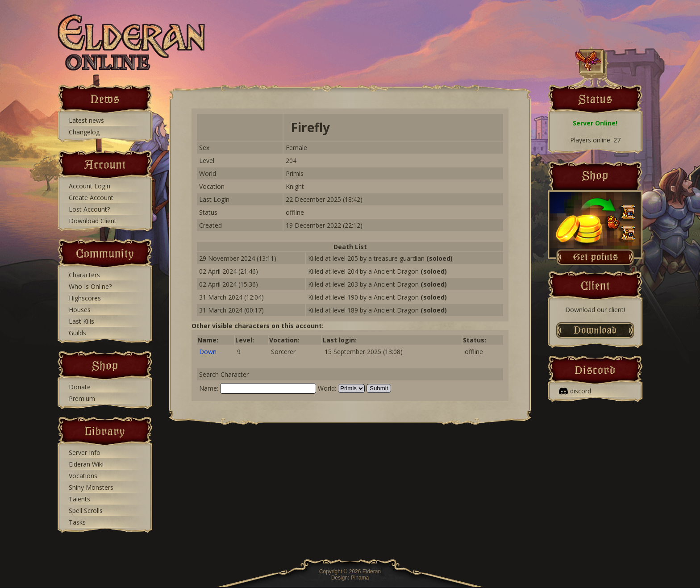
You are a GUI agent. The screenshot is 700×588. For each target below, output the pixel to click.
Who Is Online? (90, 286)
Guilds (77, 333)
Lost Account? (89, 209)
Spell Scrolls (86, 511)
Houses (80, 310)
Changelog (84, 132)
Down (208, 352)
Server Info (85, 452)
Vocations (83, 476)
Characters (84, 275)
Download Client (93, 221)
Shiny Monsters (91, 487)
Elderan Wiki (86, 464)
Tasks (77, 522)
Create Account (91, 198)
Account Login (90, 186)
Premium (82, 398)
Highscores (85, 298)
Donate (80, 387)
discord (575, 391)
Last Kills (81, 321)
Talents (79, 499)
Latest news (86, 120)
